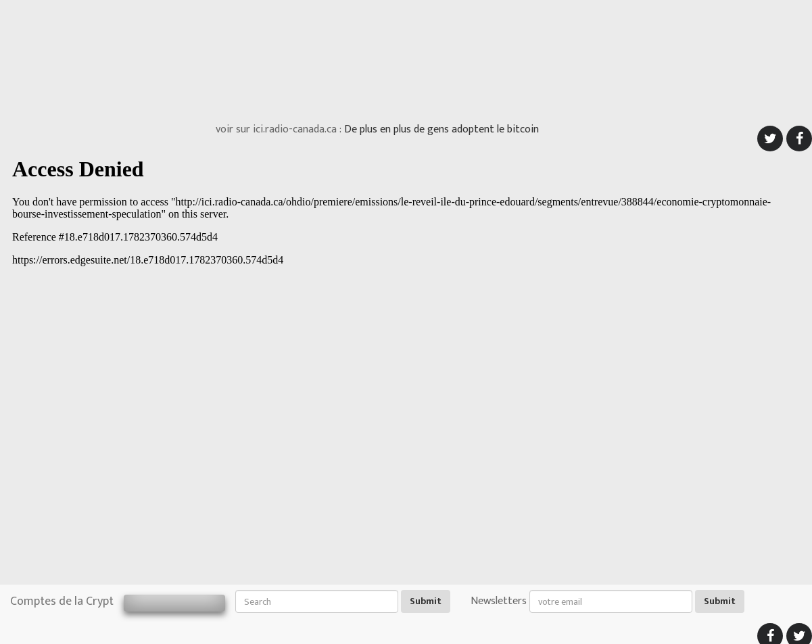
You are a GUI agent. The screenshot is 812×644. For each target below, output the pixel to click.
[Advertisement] (406, 57)
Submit (426, 601)
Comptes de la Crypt (62, 601)
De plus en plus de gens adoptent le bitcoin (441, 129)
